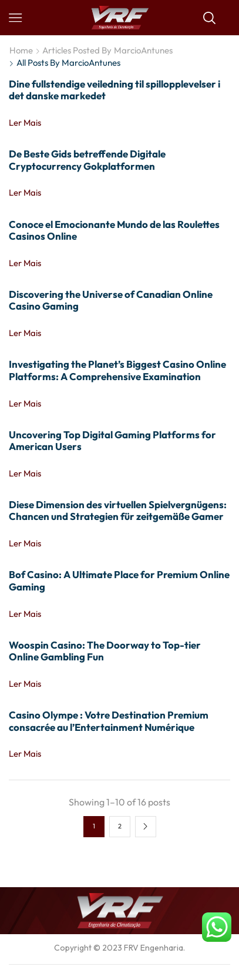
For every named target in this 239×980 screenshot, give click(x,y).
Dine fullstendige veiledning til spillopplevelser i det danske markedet (115, 90)
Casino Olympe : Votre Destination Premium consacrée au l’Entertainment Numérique (109, 721)
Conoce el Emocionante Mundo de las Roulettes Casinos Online (114, 230)
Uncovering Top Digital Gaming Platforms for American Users (112, 440)
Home (21, 50)
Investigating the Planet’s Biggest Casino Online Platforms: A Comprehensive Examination (117, 370)
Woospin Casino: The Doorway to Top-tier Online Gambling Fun (105, 651)
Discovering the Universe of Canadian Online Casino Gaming (111, 300)
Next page (146, 827)
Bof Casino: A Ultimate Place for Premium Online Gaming (119, 580)
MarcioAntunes (143, 50)
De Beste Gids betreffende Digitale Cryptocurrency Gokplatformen (87, 160)
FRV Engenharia (154, 948)
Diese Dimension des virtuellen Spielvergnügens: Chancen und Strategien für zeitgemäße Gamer (118, 510)
